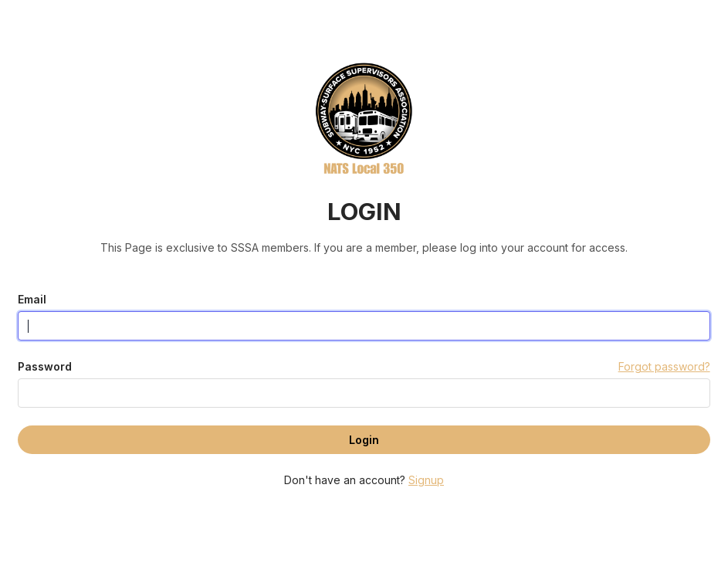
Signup (426, 480)
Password (45, 366)
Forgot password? (664, 366)
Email (32, 299)
